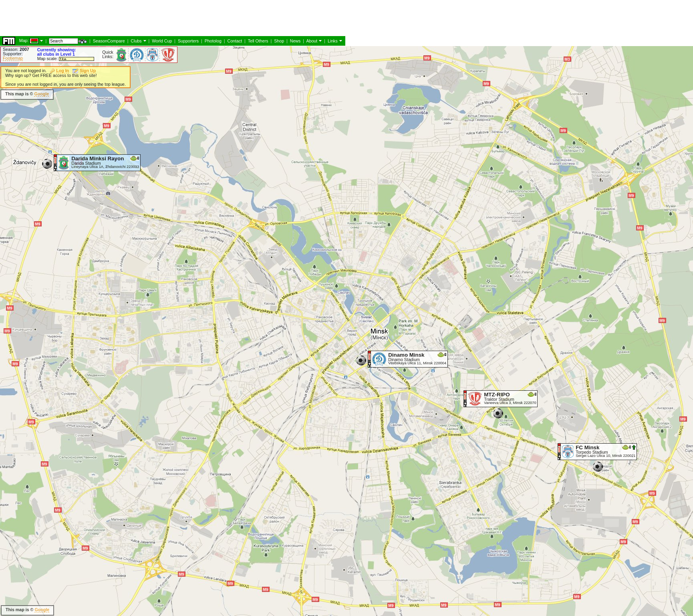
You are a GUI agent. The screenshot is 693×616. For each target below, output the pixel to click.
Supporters (188, 41)
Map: (24, 40)
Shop (279, 41)
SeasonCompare (109, 41)
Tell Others (258, 41)
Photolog (213, 41)
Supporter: (13, 54)
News (295, 41)
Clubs (136, 41)
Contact (235, 41)
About (312, 41)
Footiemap (13, 58)
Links (333, 41)
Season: (16, 49)
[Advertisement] (146, 18)
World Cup (162, 41)
